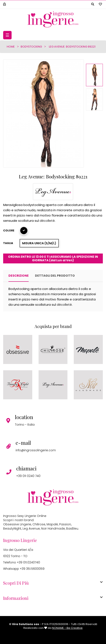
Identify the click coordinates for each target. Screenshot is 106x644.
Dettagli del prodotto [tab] (55, 276)
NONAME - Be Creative (67, 628)
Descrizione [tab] (19, 276)
